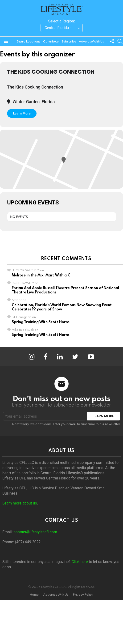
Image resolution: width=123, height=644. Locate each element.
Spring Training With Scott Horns (41, 322)
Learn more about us (20, 503)
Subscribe (69, 41)
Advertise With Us (91, 41)
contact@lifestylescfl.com (35, 532)
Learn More (22, 113)
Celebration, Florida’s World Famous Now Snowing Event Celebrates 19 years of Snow (62, 307)
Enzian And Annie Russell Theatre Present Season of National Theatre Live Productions (65, 290)
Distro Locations (29, 41)
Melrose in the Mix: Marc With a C (41, 275)
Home (34, 595)
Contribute (51, 41)
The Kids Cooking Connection (51, 72)
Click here (80, 562)
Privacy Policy (83, 595)
